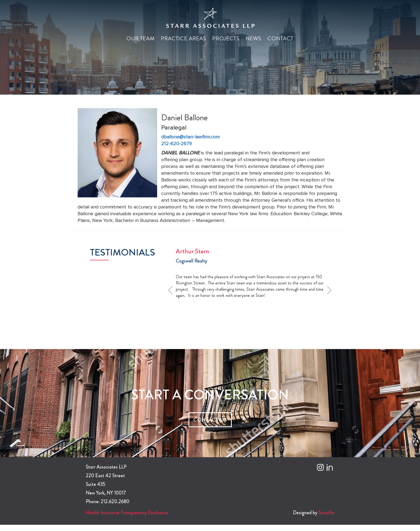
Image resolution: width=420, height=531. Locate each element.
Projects (226, 39)
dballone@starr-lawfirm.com (190, 137)
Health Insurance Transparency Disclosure (127, 513)
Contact (280, 39)
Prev (172, 290)
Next (331, 290)
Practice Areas (183, 39)
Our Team (141, 39)
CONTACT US (210, 420)
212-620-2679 (176, 144)
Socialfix (326, 513)
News (253, 39)
